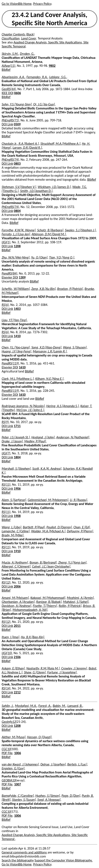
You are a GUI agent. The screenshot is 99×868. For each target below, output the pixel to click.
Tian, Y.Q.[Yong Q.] (62, 257)
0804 (17, 211)
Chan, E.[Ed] (82, 527)
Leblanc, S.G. (58, 77)
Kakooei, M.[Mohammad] (48, 598)
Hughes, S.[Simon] (48, 796)
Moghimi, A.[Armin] (80, 598)
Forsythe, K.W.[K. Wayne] (19, 230)
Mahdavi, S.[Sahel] (76, 602)
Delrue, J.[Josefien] (53, 764)
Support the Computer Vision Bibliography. (64, 860)
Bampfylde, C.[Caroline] (18, 796)
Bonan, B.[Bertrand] (43, 562)
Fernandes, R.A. (37, 77)
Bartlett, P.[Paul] (34, 527)
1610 (22, 367)
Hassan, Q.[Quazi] (39, 737)
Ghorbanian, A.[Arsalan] (18, 602)
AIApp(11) (8, 66)
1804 (17, 457)
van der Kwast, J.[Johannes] (20, 764)
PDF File (7, 753)
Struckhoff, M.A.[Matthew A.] (60, 144)
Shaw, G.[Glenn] (35, 672)
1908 (17, 516)
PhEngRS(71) (10, 120)
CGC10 (6, 749)
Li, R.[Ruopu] (78, 500)
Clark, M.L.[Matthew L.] (18, 379)
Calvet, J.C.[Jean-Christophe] (51, 566)
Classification (11, 38)
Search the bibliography (18, 860)
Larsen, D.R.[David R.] (27, 148)
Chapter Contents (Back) (18, 34)
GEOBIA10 (9, 780)
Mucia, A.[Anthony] (15, 562)
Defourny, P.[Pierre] (80, 531)
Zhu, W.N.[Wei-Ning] (16, 257)
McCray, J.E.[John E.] (30, 410)
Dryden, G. (27, 54)
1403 (17, 309)
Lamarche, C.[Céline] (16, 531)
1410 (17, 336)
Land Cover (29, 38)
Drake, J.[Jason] (12, 441)
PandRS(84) (9, 273)
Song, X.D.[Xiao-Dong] (46, 347)
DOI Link (7, 124)
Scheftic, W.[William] (16, 289)
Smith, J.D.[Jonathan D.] (36, 191)
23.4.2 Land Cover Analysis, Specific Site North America (50, 19)
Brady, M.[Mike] (13, 535)
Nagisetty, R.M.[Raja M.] (43, 668)
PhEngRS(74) (10, 160)
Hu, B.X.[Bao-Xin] (33, 637)
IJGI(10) (7, 653)
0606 (17, 93)
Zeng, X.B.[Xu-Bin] (43, 289)
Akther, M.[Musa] (14, 737)
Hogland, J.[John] (43, 437)
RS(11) (6, 485)
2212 (17, 692)
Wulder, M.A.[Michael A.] (48, 531)
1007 (17, 784)
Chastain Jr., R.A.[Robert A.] (20, 144)
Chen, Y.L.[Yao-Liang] (16, 347)
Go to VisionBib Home (17, 4)
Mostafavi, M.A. (26, 706)
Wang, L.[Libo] (11, 527)
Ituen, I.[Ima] (10, 637)
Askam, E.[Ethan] (13, 668)
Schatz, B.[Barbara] (50, 230)
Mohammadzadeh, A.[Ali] (30, 610)
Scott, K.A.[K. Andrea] (47, 469)
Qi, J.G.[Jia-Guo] (44, 104)
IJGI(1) (6, 242)
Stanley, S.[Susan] (24, 800)
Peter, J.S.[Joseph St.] (16, 437)
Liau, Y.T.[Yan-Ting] (14, 320)
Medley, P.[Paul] (35, 441)
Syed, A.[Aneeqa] (49, 800)
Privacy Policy (42, 4)
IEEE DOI (8, 93)
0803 (17, 164)
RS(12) (6, 582)
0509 (17, 124)
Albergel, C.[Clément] (16, 566)
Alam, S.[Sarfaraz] (14, 500)
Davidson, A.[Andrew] (16, 606)
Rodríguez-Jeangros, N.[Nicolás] (23, 406)
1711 (17, 426)
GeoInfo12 (9, 722)
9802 (52, 66)
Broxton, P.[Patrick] (70, 289)
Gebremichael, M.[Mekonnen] (48, 500)
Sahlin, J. (8, 706)
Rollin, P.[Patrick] (70, 606)
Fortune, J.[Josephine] (62, 672)
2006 (17, 586)
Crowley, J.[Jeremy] (74, 668)
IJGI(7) (6, 453)
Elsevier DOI (10, 277)
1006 (17, 753)
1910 (17, 551)
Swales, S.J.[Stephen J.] (80, 230)
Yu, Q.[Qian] (39, 257)
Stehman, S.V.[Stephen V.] (19, 187)
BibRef (6, 70)
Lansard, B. (75, 706)
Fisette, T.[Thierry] (45, 606)
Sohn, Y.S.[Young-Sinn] (17, 104)
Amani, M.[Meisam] (15, 598)
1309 (22, 277)
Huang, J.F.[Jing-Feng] (16, 351)
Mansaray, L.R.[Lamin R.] (50, 351)
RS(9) (5, 422)
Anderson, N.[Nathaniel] (73, 437)
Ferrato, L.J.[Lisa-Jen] (16, 234)
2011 (17, 626)
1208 (17, 246)
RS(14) (6, 688)
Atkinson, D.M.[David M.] (49, 234)
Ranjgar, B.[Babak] (49, 602)
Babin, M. (59, 706)
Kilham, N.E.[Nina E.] (49, 379)
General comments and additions (24, 852)
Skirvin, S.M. (10, 54)
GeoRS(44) (9, 89)
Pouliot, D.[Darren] (59, 527)
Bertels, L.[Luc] (77, 764)
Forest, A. (45, 706)
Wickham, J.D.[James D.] (54, 187)
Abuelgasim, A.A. (13, 77)
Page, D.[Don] (71, 796)
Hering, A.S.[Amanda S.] (63, 406)
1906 (17, 489)
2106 (17, 657)
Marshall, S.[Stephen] (16, 469)
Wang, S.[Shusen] (75, 347)
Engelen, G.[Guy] (13, 768)
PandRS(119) (10, 363)
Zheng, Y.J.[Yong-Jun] (72, 562)
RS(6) (5, 305)
